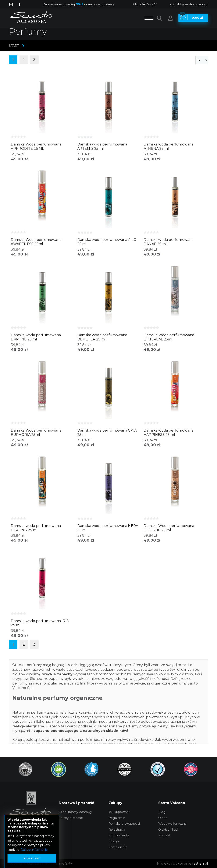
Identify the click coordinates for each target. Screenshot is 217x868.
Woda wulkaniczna (172, 824)
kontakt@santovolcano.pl (189, 4)
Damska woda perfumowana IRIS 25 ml (40, 623)
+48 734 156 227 (145, 4)
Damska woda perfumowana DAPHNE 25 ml (36, 337)
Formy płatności (71, 818)
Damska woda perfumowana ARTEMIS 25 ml (102, 146)
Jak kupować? (119, 812)
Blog (162, 812)
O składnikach (169, 830)
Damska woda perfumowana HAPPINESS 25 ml (169, 433)
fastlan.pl (200, 863)
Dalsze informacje (34, 850)
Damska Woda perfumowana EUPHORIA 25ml (36, 433)
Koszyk (114, 841)
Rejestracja (117, 830)
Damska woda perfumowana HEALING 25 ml (36, 528)
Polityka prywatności (124, 824)
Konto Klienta (119, 835)
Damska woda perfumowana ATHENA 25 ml (169, 146)
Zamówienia (118, 847)
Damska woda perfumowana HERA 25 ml (108, 528)
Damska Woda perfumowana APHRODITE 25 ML (36, 146)
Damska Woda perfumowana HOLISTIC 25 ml (169, 528)
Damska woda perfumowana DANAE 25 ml (169, 242)
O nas (163, 818)
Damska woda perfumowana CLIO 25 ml (107, 242)
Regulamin (117, 818)
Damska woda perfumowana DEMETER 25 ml (102, 337)
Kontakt (164, 835)
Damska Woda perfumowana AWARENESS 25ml (36, 242)
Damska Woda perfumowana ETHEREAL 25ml (169, 337)
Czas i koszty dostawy (75, 812)
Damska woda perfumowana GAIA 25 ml (107, 433)
